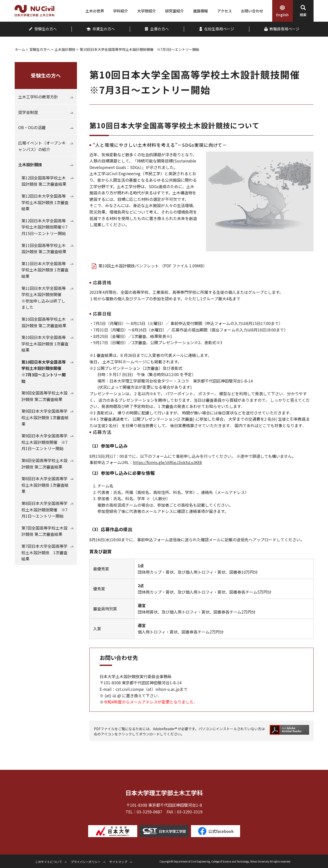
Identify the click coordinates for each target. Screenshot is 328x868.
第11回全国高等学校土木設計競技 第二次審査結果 (44, 248)
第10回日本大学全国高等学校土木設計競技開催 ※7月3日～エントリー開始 (44, 371)
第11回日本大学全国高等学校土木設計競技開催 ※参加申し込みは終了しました (44, 298)
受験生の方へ (40, 49)
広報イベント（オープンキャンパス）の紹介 (42, 146)
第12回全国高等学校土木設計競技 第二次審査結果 (44, 181)
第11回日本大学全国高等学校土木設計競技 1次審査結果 (45, 270)
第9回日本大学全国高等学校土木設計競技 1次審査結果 (45, 417)
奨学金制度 (28, 112)
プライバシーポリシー (86, 862)
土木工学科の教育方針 (38, 97)
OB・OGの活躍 (32, 127)
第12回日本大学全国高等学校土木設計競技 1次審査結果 (45, 202)
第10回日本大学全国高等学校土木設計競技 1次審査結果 (45, 344)
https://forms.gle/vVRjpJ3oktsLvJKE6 (167, 462)
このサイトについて (49, 862)
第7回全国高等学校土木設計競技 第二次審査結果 (44, 531)
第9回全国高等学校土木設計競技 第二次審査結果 (44, 396)
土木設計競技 (65, 49)
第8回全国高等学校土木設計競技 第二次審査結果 (44, 464)
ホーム (20, 49)
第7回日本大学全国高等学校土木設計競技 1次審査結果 (44, 552)
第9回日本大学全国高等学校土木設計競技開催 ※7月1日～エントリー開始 (44, 442)
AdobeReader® (165, 729)
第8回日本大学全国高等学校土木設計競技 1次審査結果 (45, 485)
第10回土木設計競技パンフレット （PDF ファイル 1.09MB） (153, 266)
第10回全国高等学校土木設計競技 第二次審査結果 (44, 322)
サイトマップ (118, 862)
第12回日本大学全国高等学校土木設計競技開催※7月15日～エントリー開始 (44, 227)
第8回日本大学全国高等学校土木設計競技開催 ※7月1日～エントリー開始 (44, 510)
